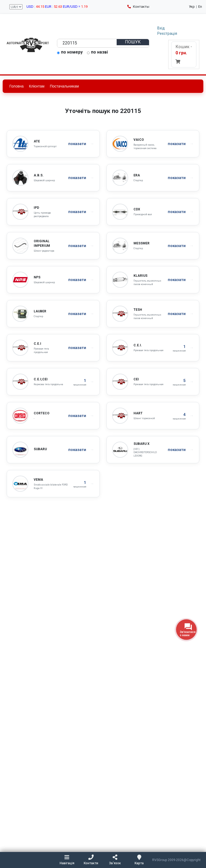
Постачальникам (64, 86)
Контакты (138, 7)
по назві (97, 52)
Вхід (161, 28)
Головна (16, 86)
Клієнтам (37, 86)
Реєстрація (167, 33)
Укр (192, 7)
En (200, 7)
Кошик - (184, 54)
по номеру (70, 52)
